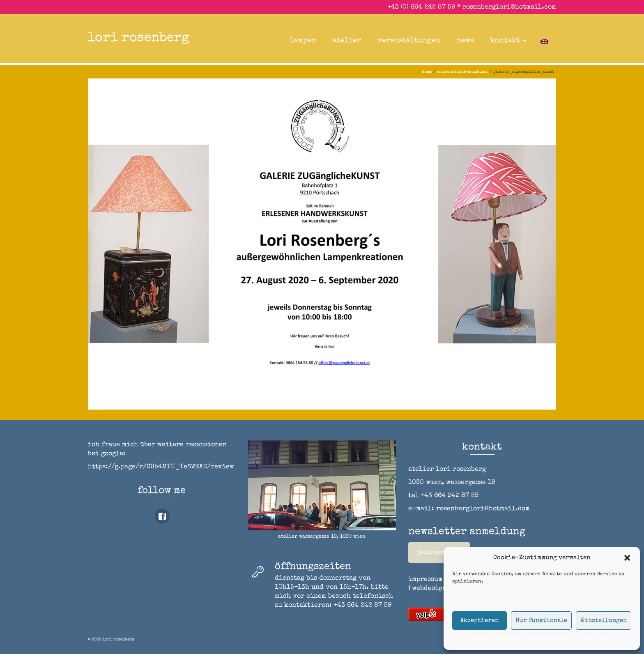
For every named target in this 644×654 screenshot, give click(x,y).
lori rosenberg (139, 38)
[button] (627, 558)
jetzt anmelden (439, 553)
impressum (599, 639)
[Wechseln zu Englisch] (544, 41)
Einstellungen (604, 621)
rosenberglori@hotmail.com (509, 7)
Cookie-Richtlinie (496, 639)
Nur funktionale (541, 621)
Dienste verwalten (480, 599)
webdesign (429, 589)
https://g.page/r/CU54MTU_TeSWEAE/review (161, 467)
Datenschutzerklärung (553, 639)
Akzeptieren (480, 621)
